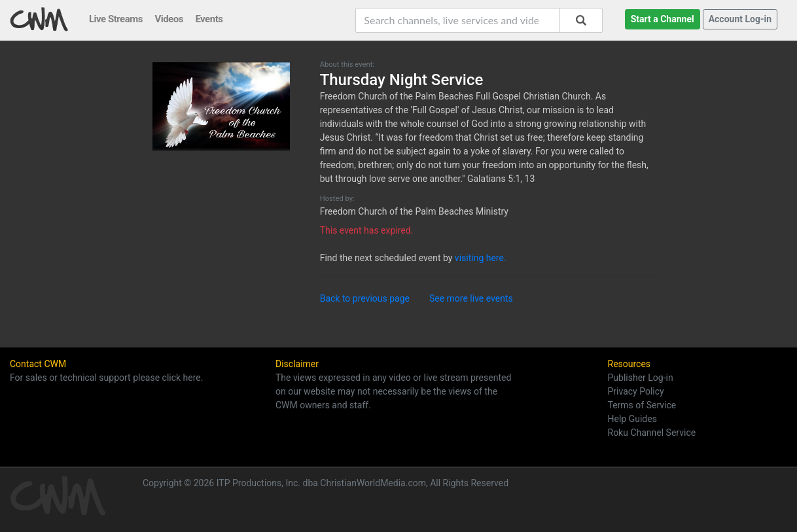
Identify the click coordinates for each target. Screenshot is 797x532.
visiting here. (481, 258)
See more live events (471, 298)
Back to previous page (365, 298)
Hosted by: (337, 199)
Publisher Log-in (641, 378)
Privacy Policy (636, 391)
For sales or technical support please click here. (106, 378)
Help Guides (632, 419)
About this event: (347, 64)
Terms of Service (642, 405)
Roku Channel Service (652, 433)
